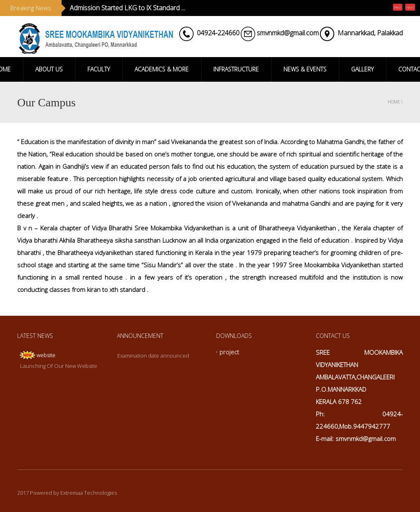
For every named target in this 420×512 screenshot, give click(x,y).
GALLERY (362, 69)
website (46, 355)
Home (394, 102)
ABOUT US (49, 69)
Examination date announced (153, 356)
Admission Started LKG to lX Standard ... (127, 8)
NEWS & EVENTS (305, 69)
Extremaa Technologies (89, 493)
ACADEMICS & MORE (162, 69)
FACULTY (99, 69)
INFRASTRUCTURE (236, 69)
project (229, 352)
